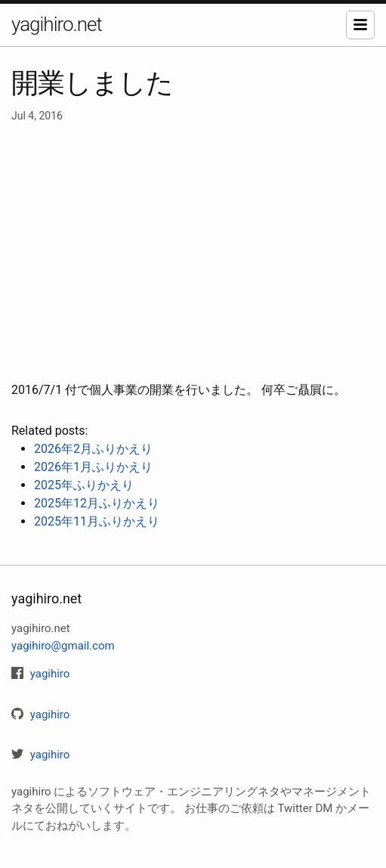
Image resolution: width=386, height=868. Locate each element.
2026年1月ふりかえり (93, 467)
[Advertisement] (193, 253)
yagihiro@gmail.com (63, 646)
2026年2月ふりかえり (93, 449)
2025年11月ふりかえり (97, 521)
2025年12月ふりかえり (97, 503)
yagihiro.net (57, 24)
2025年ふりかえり (84, 485)
